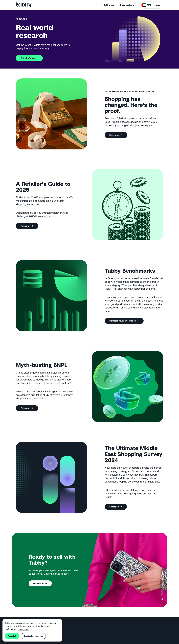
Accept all (12, 636)
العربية (158, 5)
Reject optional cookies (33, 636)
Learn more (23, 629)
